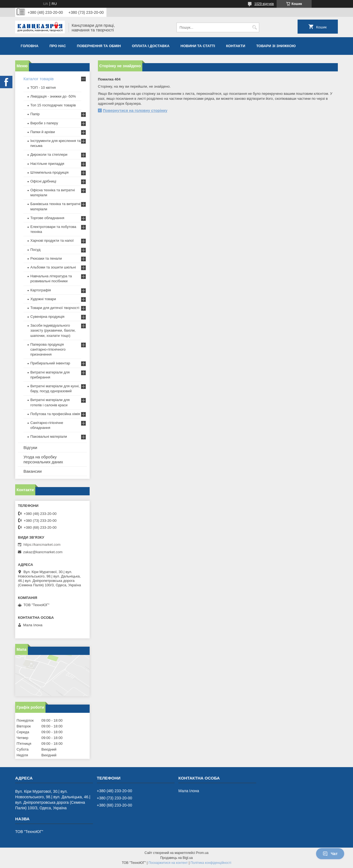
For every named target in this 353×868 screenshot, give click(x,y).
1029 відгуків (264, 4)
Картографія (41, 290)
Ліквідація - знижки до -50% (53, 96)
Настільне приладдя (47, 164)
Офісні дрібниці (43, 181)
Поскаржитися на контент (168, 863)
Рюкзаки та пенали (46, 258)
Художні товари (43, 299)
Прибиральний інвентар (50, 363)
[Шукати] (254, 27)
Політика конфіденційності (211, 863)
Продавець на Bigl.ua (176, 858)
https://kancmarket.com (42, 545)
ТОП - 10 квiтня (43, 88)
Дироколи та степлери (49, 154)
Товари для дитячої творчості (55, 308)
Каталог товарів (39, 79)
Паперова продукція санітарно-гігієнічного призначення (48, 349)
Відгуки (30, 448)
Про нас (58, 46)
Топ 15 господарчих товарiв (53, 105)
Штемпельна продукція (49, 172)
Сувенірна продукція (47, 317)
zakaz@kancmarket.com (43, 552)
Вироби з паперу (44, 123)
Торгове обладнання (47, 218)
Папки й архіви (43, 132)
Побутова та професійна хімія (55, 414)
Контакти (236, 46)
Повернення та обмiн (99, 46)
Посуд (35, 250)
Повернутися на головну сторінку (135, 111)
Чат (330, 854)
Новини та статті (198, 46)
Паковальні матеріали (49, 436)
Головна (30, 46)
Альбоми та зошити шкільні (53, 267)
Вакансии (33, 471)
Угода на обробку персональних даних (43, 459)
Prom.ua (202, 853)
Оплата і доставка (151, 46)
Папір (35, 114)
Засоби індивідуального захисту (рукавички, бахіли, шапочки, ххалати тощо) (53, 330)
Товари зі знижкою (276, 46)
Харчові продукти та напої (52, 240)
